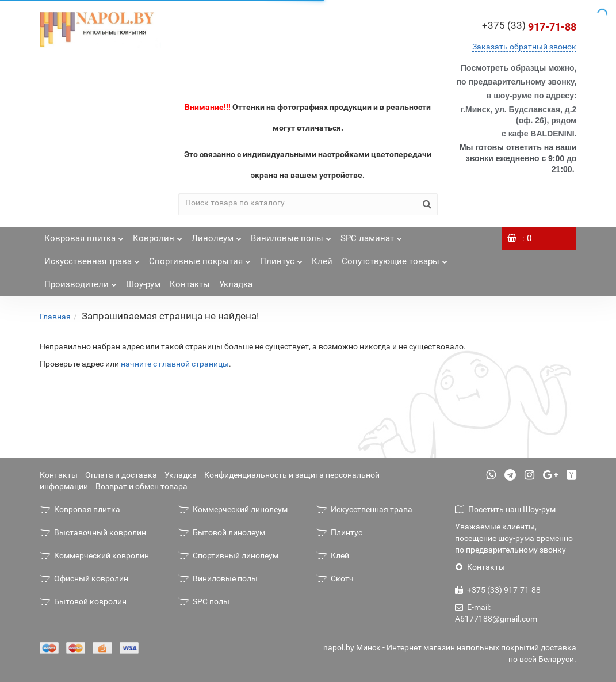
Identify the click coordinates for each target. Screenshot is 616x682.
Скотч (335, 578)
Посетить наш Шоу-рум (505, 509)
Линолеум (217, 235)
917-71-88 (529, 27)
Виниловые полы (291, 235)
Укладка (236, 284)
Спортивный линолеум (228, 555)
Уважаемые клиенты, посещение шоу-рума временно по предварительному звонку (514, 538)
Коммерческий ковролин (94, 555)
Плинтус (281, 258)
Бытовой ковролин (83, 601)
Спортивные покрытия (200, 258)
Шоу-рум (143, 284)
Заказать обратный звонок (524, 47)
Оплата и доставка (121, 475)
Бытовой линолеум (222, 532)
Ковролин (158, 235)
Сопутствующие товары (395, 258)
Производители (81, 281)
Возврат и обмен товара (141, 486)
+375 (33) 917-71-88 (498, 590)
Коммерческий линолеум (233, 509)
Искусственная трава (92, 258)
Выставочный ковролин (93, 532)
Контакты (190, 284)
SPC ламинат (371, 235)
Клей (322, 261)
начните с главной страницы (175, 364)
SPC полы (204, 601)
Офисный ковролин (84, 578)
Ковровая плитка (84, 235)
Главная (55, 317)
